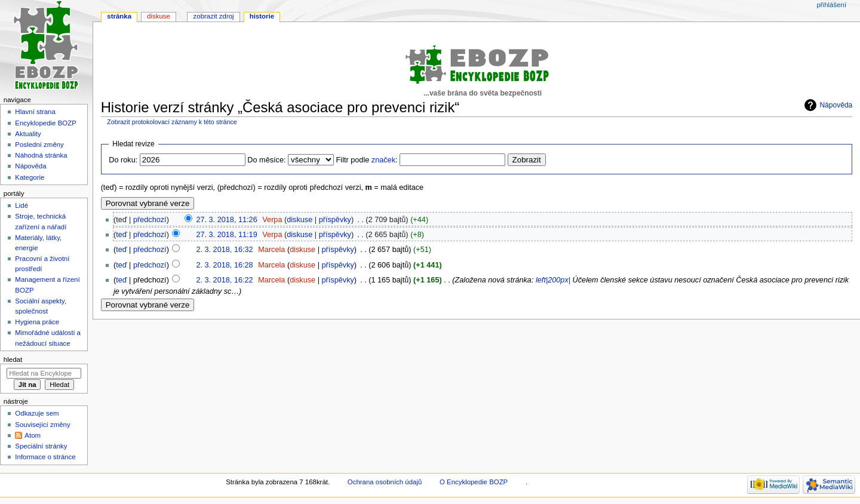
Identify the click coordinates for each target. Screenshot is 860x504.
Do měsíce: (266, 160)
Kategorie (30, 177)
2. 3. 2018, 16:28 (224, 265)
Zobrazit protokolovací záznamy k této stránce (172, 122)
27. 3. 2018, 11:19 (226, 235)
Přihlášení (831, 5)
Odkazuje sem (37, 413)
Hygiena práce (37, 322)
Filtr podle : (367, 160)
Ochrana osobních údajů (385, 482)
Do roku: (123, 160)
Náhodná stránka (41, 155)
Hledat (13, 359)
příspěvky (335, 220)
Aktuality (28, 134)
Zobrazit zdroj (214, 16)
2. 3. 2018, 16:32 (224, 250)
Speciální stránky (41, 446)
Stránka (119, 16)
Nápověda (836, 105)
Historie (262, 16)
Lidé (21, 205)
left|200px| (553, 280)
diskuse (300, 220)
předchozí (150, 220)
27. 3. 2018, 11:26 (226, 220)
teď (121, 235)
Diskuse (159, 16)
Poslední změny (39, 145)
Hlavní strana (35, 112)
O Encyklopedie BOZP (474, 482)
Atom (33, 435)
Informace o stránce (45, 457)
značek (383, 160)
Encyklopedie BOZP (46, 123)
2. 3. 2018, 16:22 (224, 280)
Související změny (42, 425)
